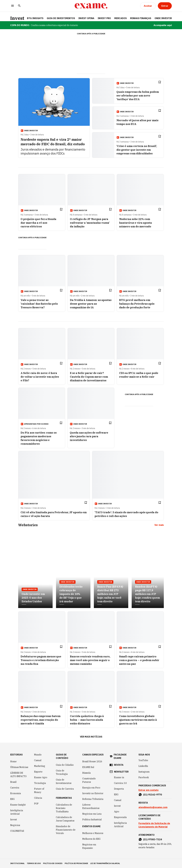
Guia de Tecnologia (62, 772)
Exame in (119, 777)
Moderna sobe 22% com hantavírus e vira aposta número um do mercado (136, 223)
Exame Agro (41, 777)
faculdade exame (120, 756)
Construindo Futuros (89, 780)
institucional (17, 863)
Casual (38, 760)
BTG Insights (35, 18)
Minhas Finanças (141, 18)
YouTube (143, 760)
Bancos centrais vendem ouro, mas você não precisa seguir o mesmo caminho (90, 660)
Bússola (87, 773)
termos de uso (34, 863)
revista (119, 765)
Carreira (15, 788)
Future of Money (39, 790)
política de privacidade (76, 863)
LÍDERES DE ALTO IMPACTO (18, 775)
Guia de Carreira (65, 789)
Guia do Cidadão (65, 765)
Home (13, 761)
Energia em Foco (91, 788)
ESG (12, 799)
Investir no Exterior (93, 793)
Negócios (15, 825)
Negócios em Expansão (89, 846)
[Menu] (13, 6)
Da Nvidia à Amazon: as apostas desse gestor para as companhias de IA (91, 304)
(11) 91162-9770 (152, 795)
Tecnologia (40, 783)
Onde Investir (163, 18)
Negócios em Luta (92, 814)
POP (36, 804)
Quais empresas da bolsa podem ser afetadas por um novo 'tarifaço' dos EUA (138, 96)
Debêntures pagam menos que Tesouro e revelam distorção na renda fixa (41, 660)
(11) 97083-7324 (152, 839)
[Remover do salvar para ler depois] (160, 82)
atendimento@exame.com (153, 807)
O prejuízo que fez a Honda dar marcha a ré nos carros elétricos (38, 223)
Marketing (40, 766)
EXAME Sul (88, 767)
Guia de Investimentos (61, 18)
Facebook (144, 777)
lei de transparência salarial (105, 863)
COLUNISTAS (17, 831)
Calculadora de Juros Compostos (65, 819)
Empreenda (120, 817)
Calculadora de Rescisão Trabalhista (64, 808)
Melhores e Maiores (93, 833)
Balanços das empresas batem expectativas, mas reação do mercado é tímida (41, 720)
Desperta (119, 789)
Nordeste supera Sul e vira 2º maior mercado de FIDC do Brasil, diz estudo (53, 142)
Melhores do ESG (91, 839)
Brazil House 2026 (92, 761)
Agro (117, 812)
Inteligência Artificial (17, 812)
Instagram (144, 772)
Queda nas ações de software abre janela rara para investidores (89, 436)
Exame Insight (18, 805)
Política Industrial (92, 819)
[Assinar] (148, 6)
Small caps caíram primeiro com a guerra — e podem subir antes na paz (139, 660)
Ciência (38, 798)
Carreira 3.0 (120, 783)
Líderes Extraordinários (91, 806)
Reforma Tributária (93, 799)
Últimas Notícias (19, 767)
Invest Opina (86, 18)
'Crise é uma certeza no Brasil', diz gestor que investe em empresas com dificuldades (137, 150)
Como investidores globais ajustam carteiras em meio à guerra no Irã (138, 720)
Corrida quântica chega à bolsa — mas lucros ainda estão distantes (87, 720)
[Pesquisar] (19, 6)
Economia (16, 793)
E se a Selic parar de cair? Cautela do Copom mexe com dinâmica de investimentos (89, 377)
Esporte (38, 772)
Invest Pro (104, 18)
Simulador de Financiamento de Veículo (66, 830)
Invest (17, 18)
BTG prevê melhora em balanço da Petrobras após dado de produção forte (137, 304)
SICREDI (45, 424)
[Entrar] (165, 6)
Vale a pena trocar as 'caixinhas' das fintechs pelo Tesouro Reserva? (39, 304)
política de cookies (53, 863)
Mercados (121, 18)
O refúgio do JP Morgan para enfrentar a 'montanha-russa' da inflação (90, 223)
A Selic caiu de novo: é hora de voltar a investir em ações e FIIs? (40, 377)
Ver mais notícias (91, 737)
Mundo (38, 755)
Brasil (13, 782)
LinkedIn (143, 766)
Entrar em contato (149, 790)
